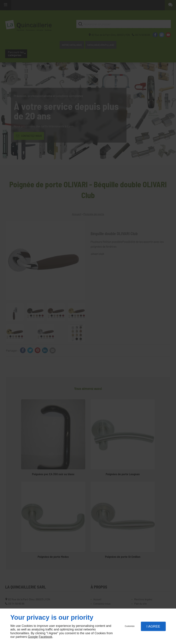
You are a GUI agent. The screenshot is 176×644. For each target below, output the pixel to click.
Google (33, 637)
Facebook (45, 637)
